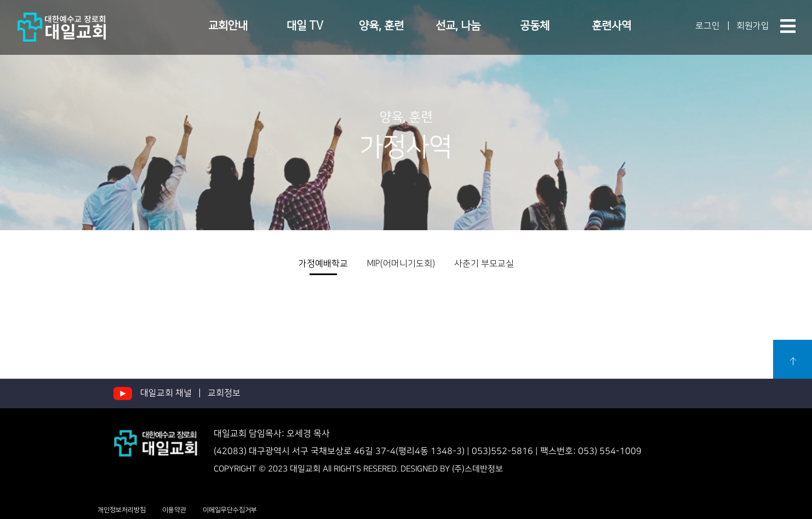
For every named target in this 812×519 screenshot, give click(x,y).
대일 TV (305, 26)
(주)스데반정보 (478, 468)
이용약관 (174, 510)
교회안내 (228, 26)
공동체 (535, 26)
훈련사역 (611, 26)
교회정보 (224, 393)
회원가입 (753, 26)
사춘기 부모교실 (484, 264)
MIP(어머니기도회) (401, 264)
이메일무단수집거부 (230, 510)
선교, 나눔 (458, 26)
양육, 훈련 (381, 26)
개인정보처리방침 (122, 510)
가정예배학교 (323, 264)
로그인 (708, 26)
